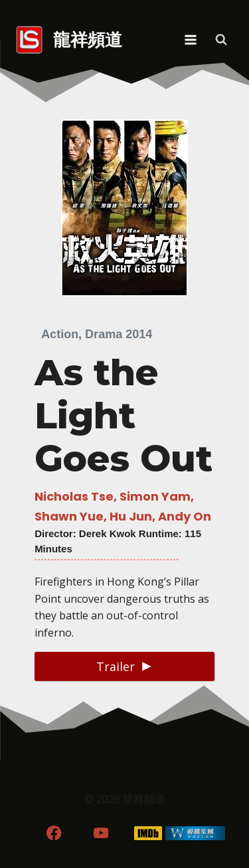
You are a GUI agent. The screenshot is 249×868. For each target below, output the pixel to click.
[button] (124, 666)
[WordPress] (195, 833)
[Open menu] (190, 39)
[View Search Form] (221, 40)
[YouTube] (101, 833)
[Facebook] (54, 833)
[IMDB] (148, 833)
